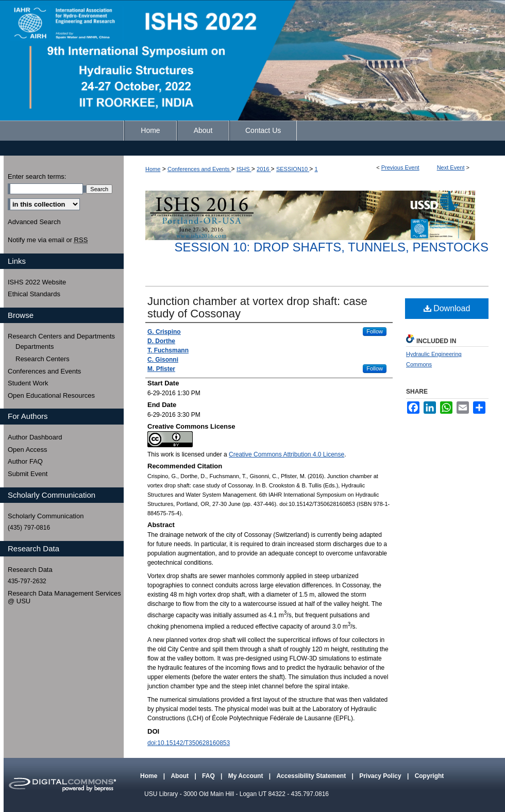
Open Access (28, 450)
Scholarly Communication (46, 516)
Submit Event (28, 474)
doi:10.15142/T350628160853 (189, 743)
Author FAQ (25, 461)
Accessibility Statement (312, 776)
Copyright (430, 776)
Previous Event (400, 167)
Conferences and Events (199, 169)
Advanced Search (34, 222)
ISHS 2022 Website (37, 282)
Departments (35, 346)
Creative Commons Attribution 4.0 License (287, 454)
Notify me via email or (48, 240)
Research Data (30, 570)
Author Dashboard (35, 437)
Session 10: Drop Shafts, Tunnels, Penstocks (331, 247)
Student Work (28, 383)
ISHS (244, 169)
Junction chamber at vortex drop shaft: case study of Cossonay (257, 307)
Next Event (451, 167)
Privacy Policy (381, 776)
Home (153, 169)
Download (447, 308)
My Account (247, 776)
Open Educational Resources (51, 395)
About (180, 776)
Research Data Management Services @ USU (64, 597)
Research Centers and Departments (61, 336)
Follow (375, 331)
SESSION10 (293, 169)
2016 (264, 169)
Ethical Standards (34, 294)
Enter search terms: (37, 176)
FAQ (209, 776)
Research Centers (43, 359)
